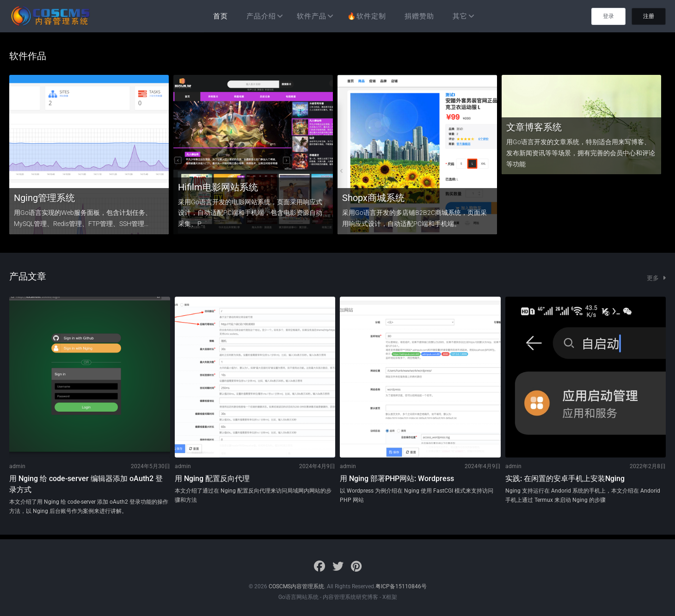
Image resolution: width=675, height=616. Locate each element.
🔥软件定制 (367, 16)
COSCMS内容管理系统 (296, 586)
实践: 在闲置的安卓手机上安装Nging (565, 479)
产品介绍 (261, 16)
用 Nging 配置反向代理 (212, 479)
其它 (460, 16)
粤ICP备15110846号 (401, 586)
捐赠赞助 (419, 16)
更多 (656, 278)
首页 (221, 16)
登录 (608, 16)
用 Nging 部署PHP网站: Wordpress (397, 479)
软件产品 (312, 16)
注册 (649, 16)
